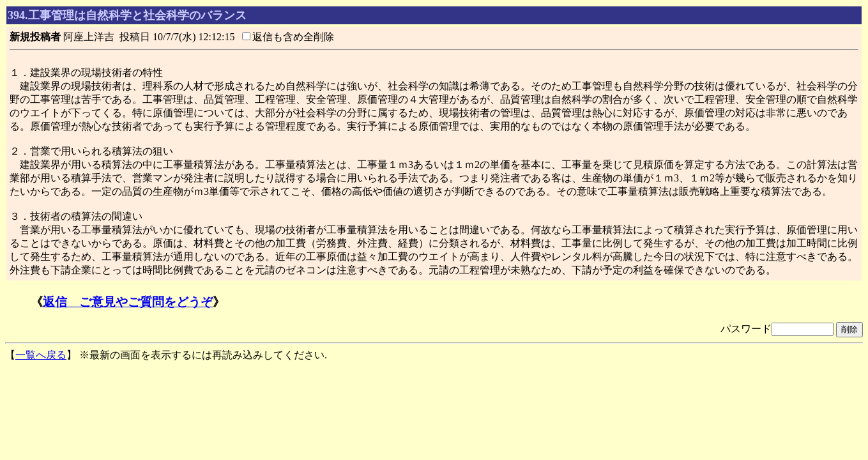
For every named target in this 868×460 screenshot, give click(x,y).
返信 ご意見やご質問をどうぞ (128, 302)
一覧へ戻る (41, 355)
